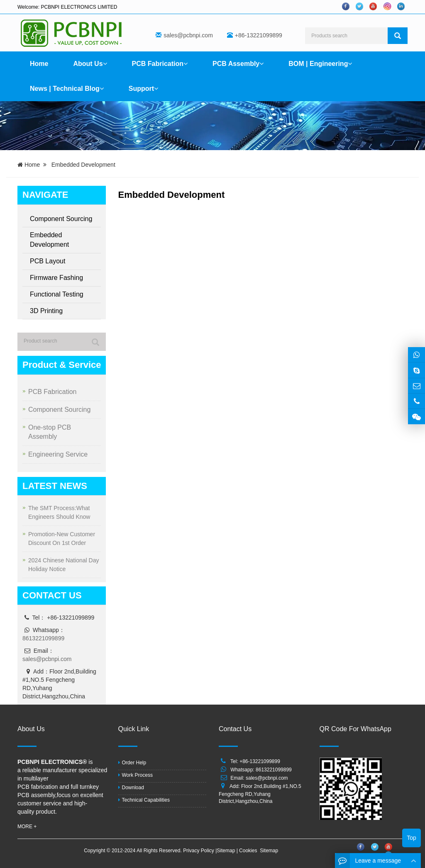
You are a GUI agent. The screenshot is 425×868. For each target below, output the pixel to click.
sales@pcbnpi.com (188, 35)
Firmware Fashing (56, 278)
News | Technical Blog (67, 89)
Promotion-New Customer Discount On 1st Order (62, 539)
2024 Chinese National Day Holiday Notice (64, 565)
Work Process (136, 775)
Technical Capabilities (144, 800)
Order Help (132, 763)
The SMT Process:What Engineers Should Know (59, 512)
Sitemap (226, 851)
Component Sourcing (61, 219)
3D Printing (46, 311)
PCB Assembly (238, 64)
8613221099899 (43, 638)
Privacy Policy (199, 851)
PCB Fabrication (160, 64)
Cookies (249, 851)
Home (39, 64)
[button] (105, 64)
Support (143, 89)
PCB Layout (48, 261)
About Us (90, 64)
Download (131, 788)
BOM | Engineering (320, 64)
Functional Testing (57, 294)
